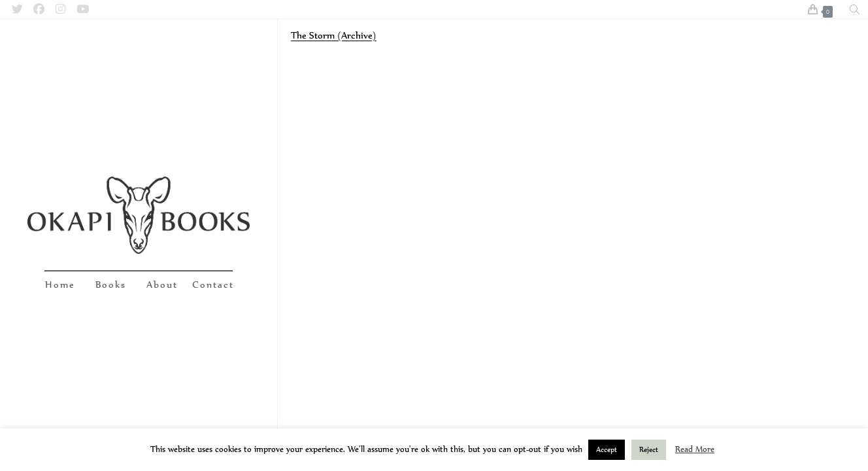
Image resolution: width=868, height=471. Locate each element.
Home (60, 285)
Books (111, 285)
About (162, 285)
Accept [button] (607, 449)
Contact (213, 285)
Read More (695, 449)
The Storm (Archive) (334, 35)
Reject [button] (649, 449)
